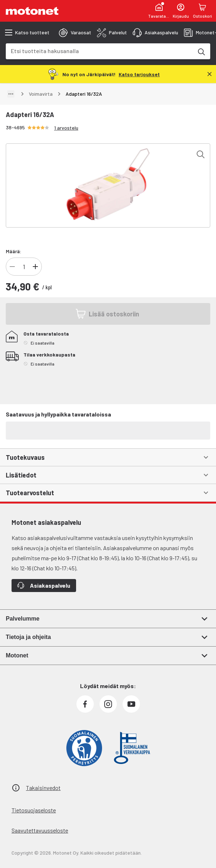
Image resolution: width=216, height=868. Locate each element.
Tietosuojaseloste (34, 810)
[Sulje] (210, 74)
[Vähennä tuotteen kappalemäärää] (12, 267)
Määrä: (14, 251)
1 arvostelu (66, 128)
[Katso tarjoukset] (139, 74)
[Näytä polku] (11, 94)
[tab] (75, 33)
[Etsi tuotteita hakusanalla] (201, 51)
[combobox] (99, 51)
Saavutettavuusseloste (40, 830)
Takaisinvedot (43, 788)
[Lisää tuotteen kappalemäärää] (35, 267)
